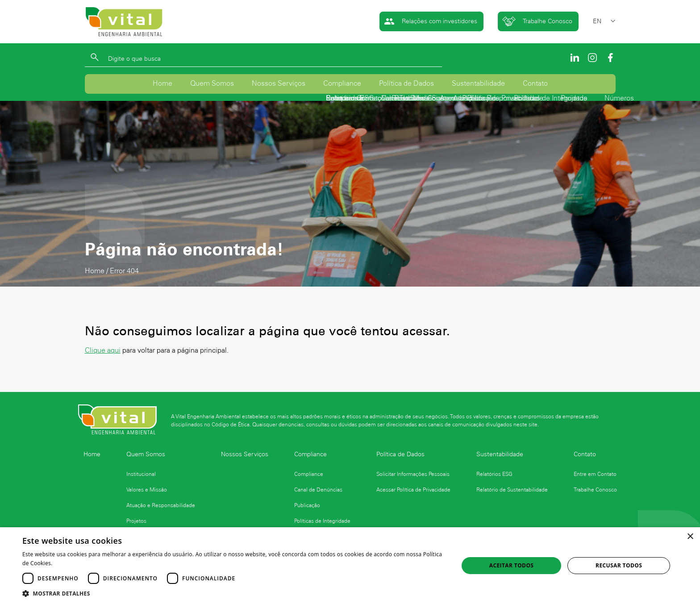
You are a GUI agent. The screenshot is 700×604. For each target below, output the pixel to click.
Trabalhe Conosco (537, 21)
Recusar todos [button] (619, 565)
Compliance (342, 85)
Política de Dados (406, 85)
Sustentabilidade (478, 85)
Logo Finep (499, 516)
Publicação (307, 505)
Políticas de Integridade (322, 521)
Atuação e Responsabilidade (161, 505)
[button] (234, 593)
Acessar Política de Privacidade (413, 490)
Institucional (141, 474)
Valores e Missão (147, 490)
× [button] (690, 537)
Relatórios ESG (494, 474)
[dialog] (350, 566)
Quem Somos (212, 85)
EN (597, 21)
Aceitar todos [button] (512, 565)
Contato (535, 85)
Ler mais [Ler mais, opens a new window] (65, 563)
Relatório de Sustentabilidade (512, 490)
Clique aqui (103, 352)
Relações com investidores (431, 21)
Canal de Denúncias (318, 490)
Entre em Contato (595, 474)
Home (162, 85)
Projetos (136, 521)
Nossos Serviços (279, 85)
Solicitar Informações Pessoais (413, 474)
